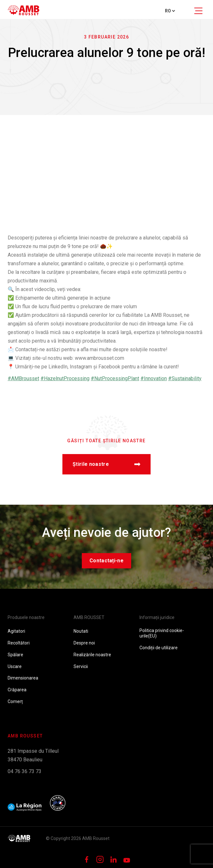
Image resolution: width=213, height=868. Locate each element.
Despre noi (84, 643)
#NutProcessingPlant (115, 378)
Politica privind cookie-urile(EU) (162, 633)
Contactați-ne (106, 561)
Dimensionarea (23, 678)
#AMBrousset (23, 378)
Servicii (81, 666)
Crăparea (17, 690)
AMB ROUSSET (89, 617)
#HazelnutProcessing (65, 378)
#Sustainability (185, 378)
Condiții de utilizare (159, 648)
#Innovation (154, 378)
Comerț (15, 701)
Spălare (15, 655)
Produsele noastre (26, 617)
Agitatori (16, 631)
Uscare (15, 666)
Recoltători (19, 643)
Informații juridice (157, 617)
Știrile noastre (106, 464)
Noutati (81, 631)
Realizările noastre (92, 655)
